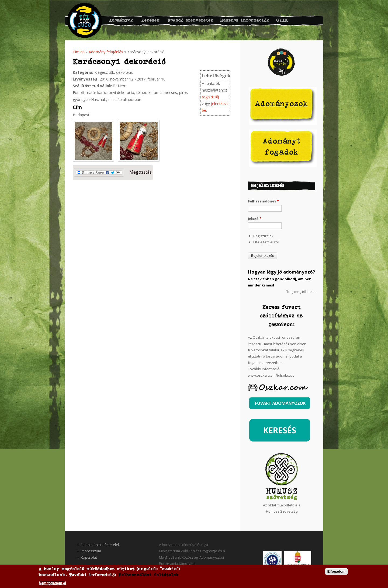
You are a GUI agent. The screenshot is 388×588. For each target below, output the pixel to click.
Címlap (79, 52)
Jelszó (255, 219)
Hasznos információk (245, 20)
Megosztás (113, 173)
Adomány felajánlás (106, 52)
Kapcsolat (89, 557)
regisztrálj (210, 97)
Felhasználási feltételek (100, 545)
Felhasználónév (263, 201)
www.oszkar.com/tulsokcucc (271, 375)
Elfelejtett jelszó (266, 242)
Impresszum (91, 551)
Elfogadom (336, 571)
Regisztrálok (263, 236)
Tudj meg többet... (301, 292)
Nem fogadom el (52, 583)
